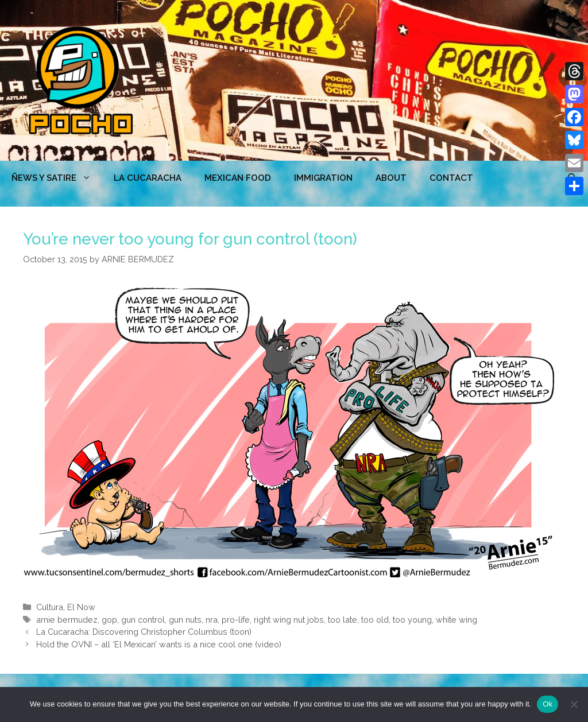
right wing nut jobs (289, 620)
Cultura (50, 607)
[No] (574, 704)
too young (412, 620)
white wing (457, 620)
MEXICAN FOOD (238, 178)
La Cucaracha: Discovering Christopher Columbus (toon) (144, 632)
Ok (548, 704)
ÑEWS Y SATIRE (57, 178)
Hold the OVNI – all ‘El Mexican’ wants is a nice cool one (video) (159, 644)
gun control (143, 620)
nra (212, 620)
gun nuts (185, 620)
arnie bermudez (67, 620)
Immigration (323, 178)
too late (343, 620)
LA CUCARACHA (148, 178)
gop (109, 620)
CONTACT (451, 178)
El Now (81, 607)
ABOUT (391, 178)
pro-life (236, 620)
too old (375, 620)
